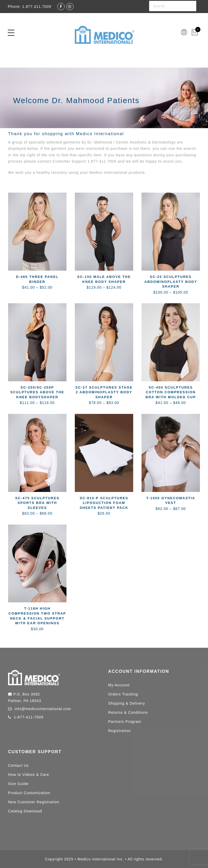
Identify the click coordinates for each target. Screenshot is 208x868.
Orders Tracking (123, 694)
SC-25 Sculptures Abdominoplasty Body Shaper (171, 282)
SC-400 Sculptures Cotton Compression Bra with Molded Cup (171, 392)
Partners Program (125, 722)
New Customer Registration (34, 802)
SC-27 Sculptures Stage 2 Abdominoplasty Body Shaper (104, 392)
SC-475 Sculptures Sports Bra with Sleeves (37, 503)
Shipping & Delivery (127, 703)
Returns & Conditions (128, 712)
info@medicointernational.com (43, 709)
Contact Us (18, 765)
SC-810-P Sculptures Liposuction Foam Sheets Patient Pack (104, 503)
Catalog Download (25, 811)
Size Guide (18, 784)
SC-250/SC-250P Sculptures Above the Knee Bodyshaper (37, 392)
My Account (119, 685)
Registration (120, 731)
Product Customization (29, 793)
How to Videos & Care (29, 775)
